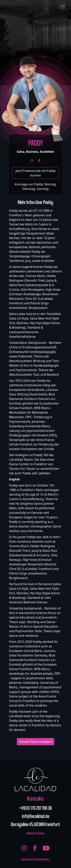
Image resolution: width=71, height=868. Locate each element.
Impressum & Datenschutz (35, 859)
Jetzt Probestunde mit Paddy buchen (36, 173)
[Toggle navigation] (63, 7)
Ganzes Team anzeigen (35, 742)
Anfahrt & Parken (35, 833)
